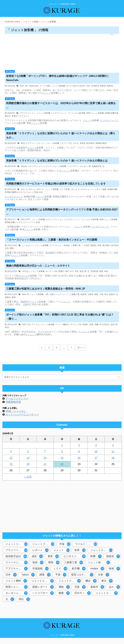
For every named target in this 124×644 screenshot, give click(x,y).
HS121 (24, 166)
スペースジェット (17, 562)
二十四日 (86, 245)
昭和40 (110, 86)
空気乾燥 (94, 271)
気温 (81, 271)
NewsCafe (34, 86)
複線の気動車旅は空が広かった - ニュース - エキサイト (38, 266)
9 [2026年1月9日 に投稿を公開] (79, 452)
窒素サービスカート (21, 116)
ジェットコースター (17, 544)
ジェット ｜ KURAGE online (62, 635)
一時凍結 (66, 245)
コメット (41, 143)
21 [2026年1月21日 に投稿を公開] (45, 464)
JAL (27, 86)
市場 (65, 544)
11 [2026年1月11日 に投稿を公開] (113, 452)
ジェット (46, 93)
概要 (64, 593)
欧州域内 (90, 143)
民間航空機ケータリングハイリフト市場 (22, 222)
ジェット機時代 (62, 324)
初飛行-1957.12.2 (66, 271)
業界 (53, 556)
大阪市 (90, 294)
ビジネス (105, 120)
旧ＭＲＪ (83, 593)
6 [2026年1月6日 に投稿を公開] (28, 452)
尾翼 (96, 294)
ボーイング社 (76, 324)
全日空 (82, 86)
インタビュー (28, 245)
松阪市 (112, 294)
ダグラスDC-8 (72, 86)
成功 (113, 324)
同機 (96, 324)
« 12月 (28, 477)
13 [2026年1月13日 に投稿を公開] (28, 458)
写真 (80, 587)
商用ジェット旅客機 (95, 113)
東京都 (49, 253)
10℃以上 (26, 271)
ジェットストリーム (107, 593)
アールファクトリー (17, 399)
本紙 (99, 245)
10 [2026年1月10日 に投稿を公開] (96, 452)
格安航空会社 (16, 556)
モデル (76, 143)
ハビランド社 (66, 143)
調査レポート (43, 587)
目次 (41, 192)
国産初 (93, 245)
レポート (40, 550)
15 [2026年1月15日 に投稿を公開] (62, 458)
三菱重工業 (76, 245)
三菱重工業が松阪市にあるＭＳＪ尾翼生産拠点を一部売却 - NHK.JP (46, 289)
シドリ (40, 166)
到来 (91, 324)
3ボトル (32, 189)
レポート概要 (100, 189)
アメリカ (36, 324)
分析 (104, 575)
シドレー (47, 166)
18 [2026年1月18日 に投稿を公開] (113, 458)
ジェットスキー (43, 581)
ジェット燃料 (16, 581)
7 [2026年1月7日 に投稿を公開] (45, 452)
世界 (21, 148)
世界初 (83, 143)
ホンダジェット (17, 593)
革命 (106, 271)
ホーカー (84, 166)
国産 (23, 302)
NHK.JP (25, 294)
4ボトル (40, 189)
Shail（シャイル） (16, 411)
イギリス (32, 166)
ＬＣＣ (60, 569)
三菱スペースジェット (59, 294)
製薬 (14, 297)
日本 (88, 86)
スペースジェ (55, 245)
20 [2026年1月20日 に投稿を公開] (28, 464)
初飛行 (85, 324)
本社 (106, 294)
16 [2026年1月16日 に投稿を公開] (79, 458)
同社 (24, 599)
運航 (64, 587)
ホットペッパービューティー (22, 414)
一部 (46, 294)
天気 (76, 271)
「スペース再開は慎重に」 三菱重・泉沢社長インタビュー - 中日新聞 (52, 240)
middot (97, 569)
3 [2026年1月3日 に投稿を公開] (96, 445)
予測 (61, 575)
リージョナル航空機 (76, 113)
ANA (22, 86)
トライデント (73, 166)
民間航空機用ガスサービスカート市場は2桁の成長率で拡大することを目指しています (56, 184)
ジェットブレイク (43, 544)
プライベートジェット (17, 550)
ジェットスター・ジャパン (102, 550)
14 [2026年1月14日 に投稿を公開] (45, 458)
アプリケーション (28, 113)
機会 (91, 581)
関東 (101, 271)
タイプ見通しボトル (68, 189)
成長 (37, 556)
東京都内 (106, 245)
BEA (23, 143)
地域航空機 (112, 189)
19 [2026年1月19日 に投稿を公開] (11, 464)
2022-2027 (26, 219)
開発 (12, 248)
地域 (38, 562)
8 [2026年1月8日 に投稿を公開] (62, 452)
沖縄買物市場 (13, 402)
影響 (96, 556)
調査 (45, 575)
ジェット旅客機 (58, 86)
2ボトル (24, 189)
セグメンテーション (55, 219)
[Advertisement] (62, 51)
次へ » (81, 347)
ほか (114, 587)
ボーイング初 (51, 271)
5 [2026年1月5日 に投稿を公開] (11, 452)
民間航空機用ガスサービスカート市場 (21, 192)
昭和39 (103, 86)
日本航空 (95, 86)
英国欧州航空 (101, 143)
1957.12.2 (26, 324)
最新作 (97, 587)
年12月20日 (104, 324)
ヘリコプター (43, 593)
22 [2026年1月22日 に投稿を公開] (62, 464)
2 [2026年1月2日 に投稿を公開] (79, 445)
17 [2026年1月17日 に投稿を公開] (96, 458)
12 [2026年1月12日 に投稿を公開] (11, 458)
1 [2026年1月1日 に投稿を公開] (62, 445)
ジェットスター (70, 581)
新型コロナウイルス (83, 575)
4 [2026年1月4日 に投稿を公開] (113, 445)
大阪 (25, 304)
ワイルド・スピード (86, 544)
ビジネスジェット (59, 113)
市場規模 (40, 569)
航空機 (79, 569)
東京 (107, 581)
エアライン (31, 143)
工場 (101, 294)
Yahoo (28, 575)
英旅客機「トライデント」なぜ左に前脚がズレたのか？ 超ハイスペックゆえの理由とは (57, 161)
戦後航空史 (97, 166)
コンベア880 (45, 86)
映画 (114, 569)
